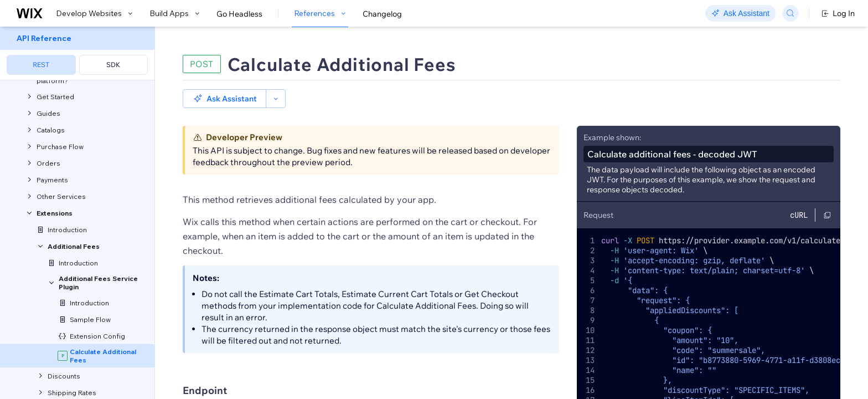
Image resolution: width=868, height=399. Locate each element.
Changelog (382, 14)
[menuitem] (77, 53)
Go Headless (239, 14)
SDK (113, 65)
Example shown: (612, 119)
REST (41, 65)
